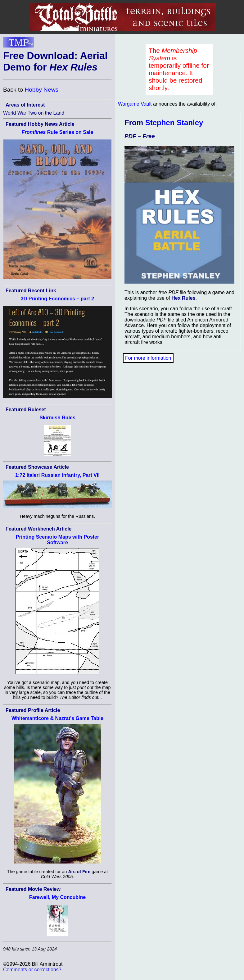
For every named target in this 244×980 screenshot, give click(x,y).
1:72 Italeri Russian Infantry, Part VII (57, 475)
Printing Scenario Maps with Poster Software (58, 540)
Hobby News (41, 90)
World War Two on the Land (34, 113)
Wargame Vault (135, 104)
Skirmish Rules (57, 418)
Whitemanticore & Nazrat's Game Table (57, 718)
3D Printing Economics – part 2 (58, 299)
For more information (148, 358)
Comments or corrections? (32, 970)
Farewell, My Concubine (57, 897)
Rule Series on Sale (57, 132)
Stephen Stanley (174, 123)
